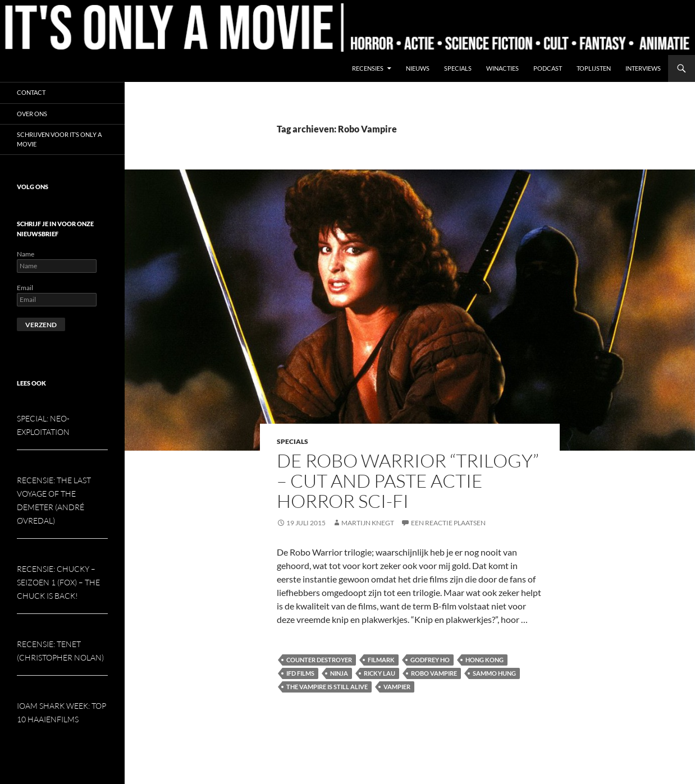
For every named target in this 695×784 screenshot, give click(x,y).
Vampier (397, 687)
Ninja (339, 673)
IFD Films (300, 673)
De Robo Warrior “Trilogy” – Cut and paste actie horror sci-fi (408, 481)
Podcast (548, 68)
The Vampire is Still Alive (327, 687)
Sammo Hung (494, 673)
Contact (31, 92)
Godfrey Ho (430, 660)
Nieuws (418, 68)
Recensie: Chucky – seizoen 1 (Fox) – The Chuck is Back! (58, 582)
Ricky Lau (379, 673)
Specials (458, 68)
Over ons (32, 114)
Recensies (368, 68)
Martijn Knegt (368, 523)
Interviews (643, 68)
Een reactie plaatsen (448, 523)
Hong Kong (484, 660)
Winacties (502, 68)
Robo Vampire (434, 673)
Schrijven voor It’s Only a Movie (59, 139)
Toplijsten (594, 68)
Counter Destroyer (319, 660)
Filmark (381, 660)
